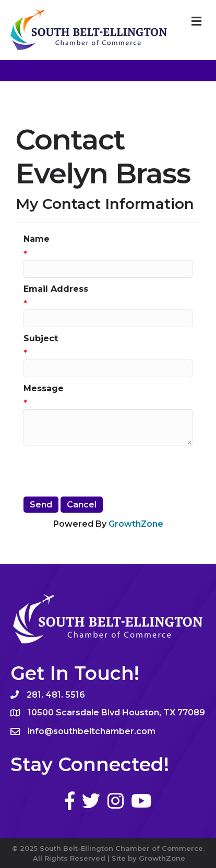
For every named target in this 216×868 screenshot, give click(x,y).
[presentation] (103, 471)
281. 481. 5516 (56, 695)
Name (37, 239)
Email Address (56, 289)
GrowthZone (136, 524)
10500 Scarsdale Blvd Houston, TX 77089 (116, 712)
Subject (41, 338)
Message (44, 388)
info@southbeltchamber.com (92, 731)
